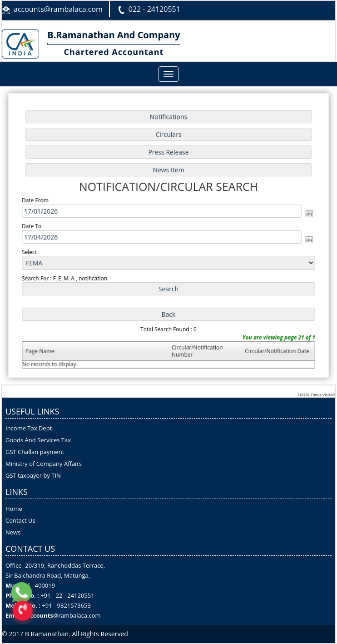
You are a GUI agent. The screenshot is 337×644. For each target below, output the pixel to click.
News (13, 532)
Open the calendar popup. (305, 214)
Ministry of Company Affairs (44, 464)
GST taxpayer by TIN (33, 475)
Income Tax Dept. (30, 428)
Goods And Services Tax (38, 440)
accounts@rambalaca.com (58, 9)
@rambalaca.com (77, 615)
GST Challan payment (35, 452)
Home (14, 509)
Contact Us (20, 520)
